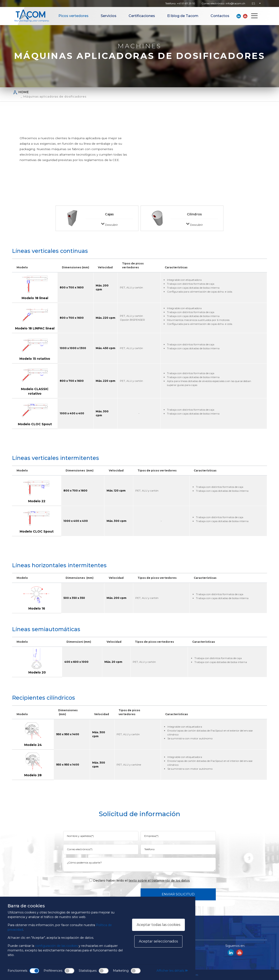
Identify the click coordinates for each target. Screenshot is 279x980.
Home (21, 92)
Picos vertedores (73, 16)
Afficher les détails (172, 971)
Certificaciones (142, 16)
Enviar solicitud (178, 894)
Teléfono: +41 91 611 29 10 (180, 3)
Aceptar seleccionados (158, 941)
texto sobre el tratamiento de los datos (159, 881)
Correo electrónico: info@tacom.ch (223, 3)
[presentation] (104, 894)
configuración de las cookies (56, 946)
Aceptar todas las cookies (158, 925)
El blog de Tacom (183, 16)
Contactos (220, 16)
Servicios (109, 16)
